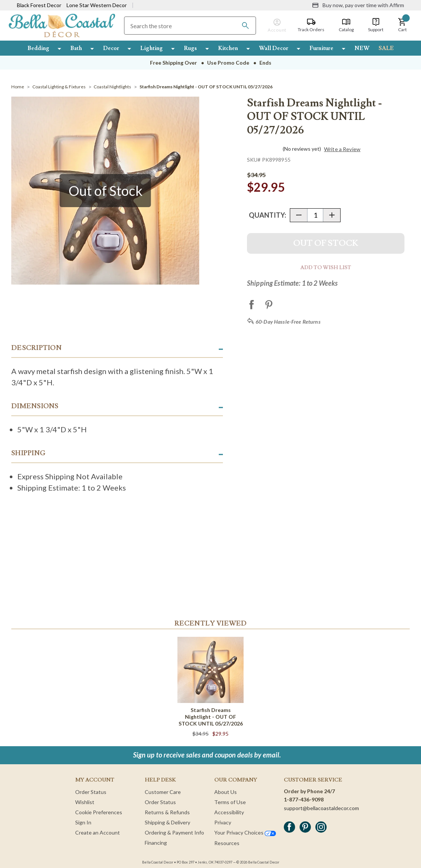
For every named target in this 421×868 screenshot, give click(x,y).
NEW (362, 48)
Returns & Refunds (167, 812)
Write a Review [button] (342, 149)
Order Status (91, 792)
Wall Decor (274, 48)
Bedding (38, 48)
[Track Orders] (311, 25)
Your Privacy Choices (245, 832)
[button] (402, 25)
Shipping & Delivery (167, 822)
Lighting (151, 48)
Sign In (83, 822)
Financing (156, 843)
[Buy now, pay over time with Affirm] (358, 5)
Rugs (190, 48)
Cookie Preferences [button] (99, 812)
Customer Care (163, 792)
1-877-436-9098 (304, 799)
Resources (227, 843)
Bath (76, 48)
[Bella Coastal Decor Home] (62, 25)
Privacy (223, 822)
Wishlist (85, 802)
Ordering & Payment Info (174, 832)
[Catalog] (346, 25)
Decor (111, 48)
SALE (386, 48)
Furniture (321, 48)
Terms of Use (230, 802)
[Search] (245, 26)
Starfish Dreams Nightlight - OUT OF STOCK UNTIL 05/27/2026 (211, 717)
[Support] (376, 25)
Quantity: (267, 215)
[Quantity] (315, 215)
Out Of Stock (326, 243)
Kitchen (228, 48)
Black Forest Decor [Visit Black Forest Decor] (39, 5)
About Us (226, 792)
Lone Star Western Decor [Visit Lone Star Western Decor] (97, 5)
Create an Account (98, 832)
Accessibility (229, 812)
